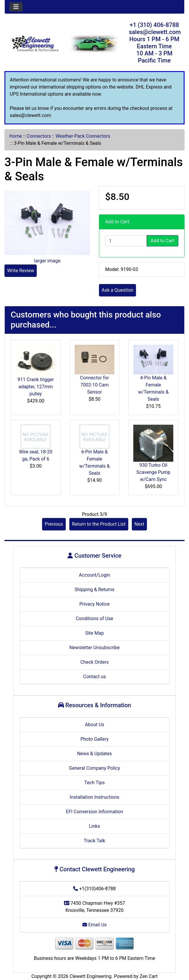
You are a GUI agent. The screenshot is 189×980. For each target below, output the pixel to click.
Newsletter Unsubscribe (94, 648)
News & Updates (94, 754)
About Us (94, 725)
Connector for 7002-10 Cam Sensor (94, 385)
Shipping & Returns (95, 590)
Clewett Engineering (91, 976)
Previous (54, 524)
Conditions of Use (94, 619)
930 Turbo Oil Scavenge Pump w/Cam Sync (153, 472)
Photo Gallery (94, 739)
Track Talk (94, 841)
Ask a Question (117, 290)
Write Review (21, 271)
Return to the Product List (99, 524)
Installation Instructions (94, 797)
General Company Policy (95, 768)
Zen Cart (149, 976)
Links (94, 826)
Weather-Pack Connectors (83, 136)
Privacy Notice (94, 604)
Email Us (94, 925)
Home (16, 136)
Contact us (95, 677)
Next (139, 524)
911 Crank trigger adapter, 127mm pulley (36, 387)
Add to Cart (162, 241)
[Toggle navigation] (16, 7)
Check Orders (94, 662)
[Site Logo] (35, 44)
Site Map (95, 633)
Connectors (39, 136)
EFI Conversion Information (94, 812)
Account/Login (94, 575)
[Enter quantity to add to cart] (126, 241)
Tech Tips (95, 783)
